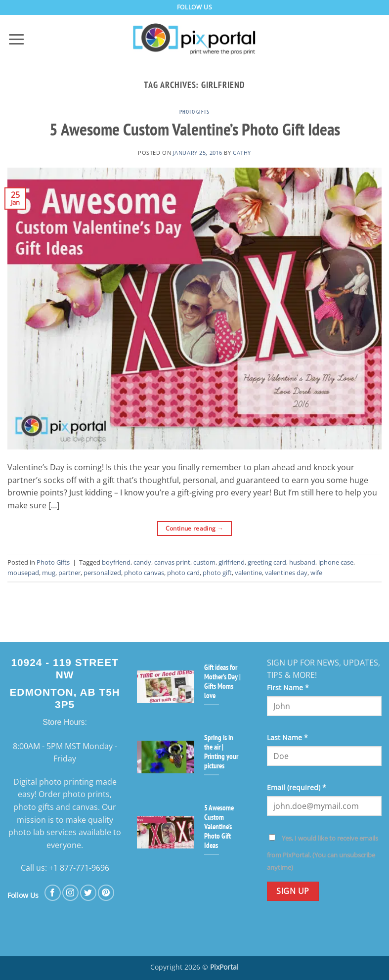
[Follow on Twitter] (88, 893)
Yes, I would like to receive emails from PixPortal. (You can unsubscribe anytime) (323, 853)
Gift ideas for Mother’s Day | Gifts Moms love (222, 681)
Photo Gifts (194, 112)
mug (49, 573)
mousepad (23, 573)
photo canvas (144, 573)
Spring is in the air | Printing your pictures (221, 752)
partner (69, 573)
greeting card (267, 562)
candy (142, 562)
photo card (183, 573)
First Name (288, 688)
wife (316, 573)
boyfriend (116, 562)
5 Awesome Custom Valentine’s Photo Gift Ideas (195, 129)
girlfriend (232, 562)
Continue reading (195, 528)
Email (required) (297, 787)
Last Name (287, 737)
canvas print (172, 562)
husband (302, 562)
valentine (248, 573)
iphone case (336, 562)
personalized (102, 573)
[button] (16, 40)
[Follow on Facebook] (53, 893)
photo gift (217, 573)
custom (204, 562)
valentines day (286, 573)
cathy (242, 153)
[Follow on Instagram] (70, 893)
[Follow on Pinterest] (106, 893)
